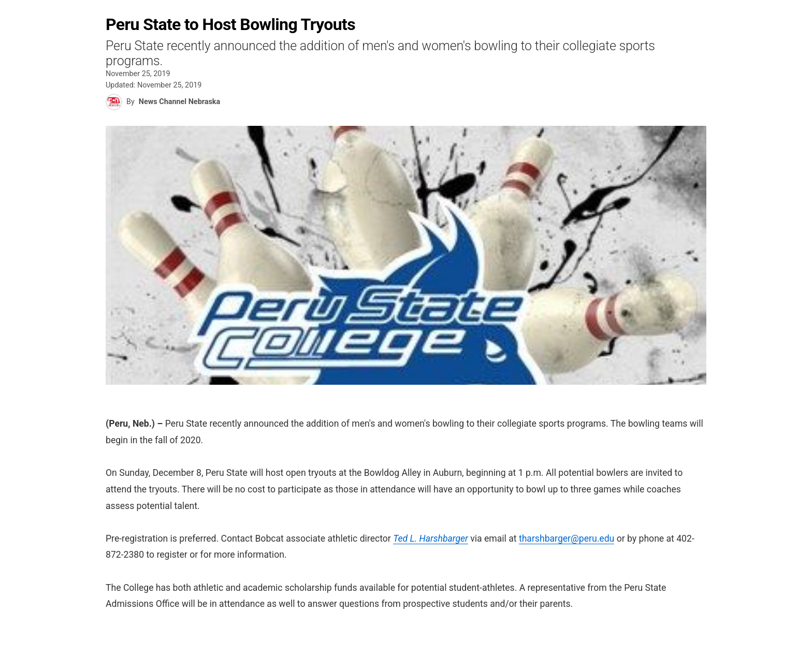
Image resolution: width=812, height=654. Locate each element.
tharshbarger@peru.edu (567, 539)
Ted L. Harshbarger (431, 539)
